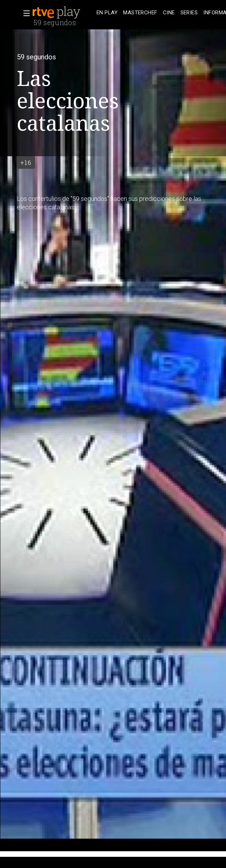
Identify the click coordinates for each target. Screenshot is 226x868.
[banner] (63, 13)
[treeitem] (107, 13)
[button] (24, 13)
